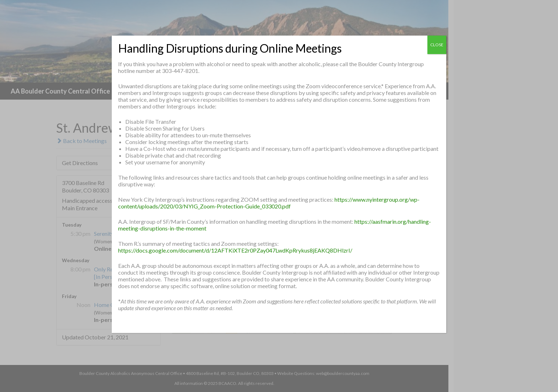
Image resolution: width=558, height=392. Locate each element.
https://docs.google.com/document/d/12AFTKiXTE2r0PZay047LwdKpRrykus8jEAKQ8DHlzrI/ (235, 250)
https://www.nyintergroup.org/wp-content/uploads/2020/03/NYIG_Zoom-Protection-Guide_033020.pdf (269, 203)
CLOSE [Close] (437, 45)
